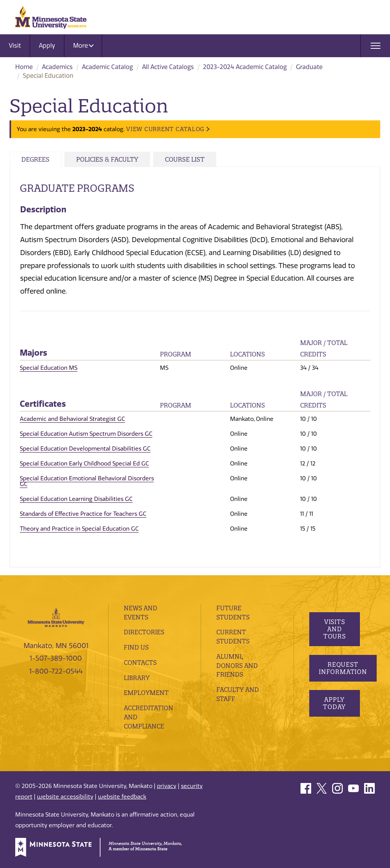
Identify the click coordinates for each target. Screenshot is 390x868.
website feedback (122, 797)
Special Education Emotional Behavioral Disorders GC (87, 481)
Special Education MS (49, 368)
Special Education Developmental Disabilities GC (85, 449)
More (83, 46)
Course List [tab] (185, 159)
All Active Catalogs (168, 67)
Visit (15, 46)
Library (137, 678)
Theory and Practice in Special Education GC (79, 529)
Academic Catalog (107, 67)
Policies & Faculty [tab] (107, 159)
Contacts (140, 663)
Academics (57, 67)
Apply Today (334, 703)
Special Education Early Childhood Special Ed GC (84, 464)
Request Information (343, 668)
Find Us (136, 647)
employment (146, 693)
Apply (47, 46)
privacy (167, 786)
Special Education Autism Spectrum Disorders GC (86, 434)
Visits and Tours (334, 629)
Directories (144, 632)
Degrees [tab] (35, 159)
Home (24, 67)
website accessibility (65, 797)
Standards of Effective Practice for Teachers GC (83, 514)
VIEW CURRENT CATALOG (165, 129)
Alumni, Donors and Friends (237, 666)
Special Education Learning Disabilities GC (76, 499)
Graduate (309, 67)
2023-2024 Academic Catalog (245, 67)
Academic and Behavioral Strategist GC (72, 419)
